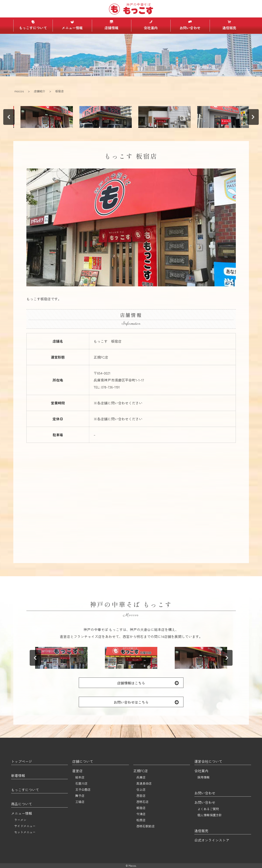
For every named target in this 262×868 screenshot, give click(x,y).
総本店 (80, 777)
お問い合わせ (190, 25)
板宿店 (141, 808)
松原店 (141, 820)
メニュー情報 (72, 25)
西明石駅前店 (146, 826)
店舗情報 (111, 25)
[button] (35, 117)
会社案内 (151, 25)
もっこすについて (33, 25)
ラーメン (20, 820)
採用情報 (204, 777)
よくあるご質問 (208, 809)
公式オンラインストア (212, 840)
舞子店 (80, 796)
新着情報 (18, 775)
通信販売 (229, 25)
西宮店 (141, 796)
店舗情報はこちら (150, 683)
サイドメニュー (25, 826)
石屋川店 (81, 783)
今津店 (141, 814)
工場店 (80, 802)
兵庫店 (141, 777)
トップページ (22, 761)
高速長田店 (144, 783)
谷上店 (141, 789)
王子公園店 (83, 789)
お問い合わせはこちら (148, 702)
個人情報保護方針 (210, 815)
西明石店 (142, 802)
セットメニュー (25, 832)
